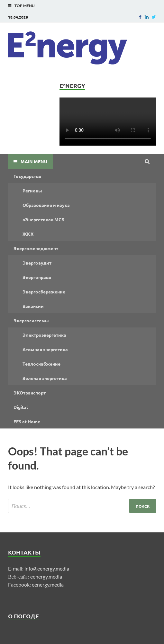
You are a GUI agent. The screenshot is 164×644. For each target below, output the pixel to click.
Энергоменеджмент (36, 248)
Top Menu (25, 6)
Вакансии (33, 306)
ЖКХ (28, 234)
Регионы (32, 191)
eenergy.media (46, 576)
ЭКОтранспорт (30, 393)
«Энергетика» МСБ (43, 219)
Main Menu (34, 161)
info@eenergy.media (47, 568)
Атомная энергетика (45, 349)
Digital (21, 407)
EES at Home (27, 421)
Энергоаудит (37, 263)
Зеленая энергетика (45, 378)
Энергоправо (37, 277)
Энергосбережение (44, 292)
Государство (27, 176)
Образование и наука (46, 205)
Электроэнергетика (44, 335)
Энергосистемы (31, 320)
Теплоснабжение (41, 364)
